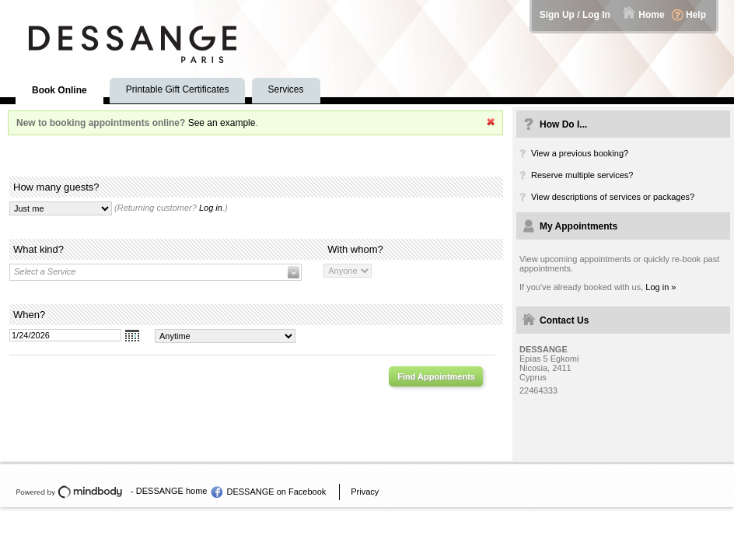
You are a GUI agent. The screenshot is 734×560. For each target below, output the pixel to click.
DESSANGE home (172, 491)
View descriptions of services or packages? (613, 197)
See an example (222, 123)
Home (651, 15)
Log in (211, 208)
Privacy (365, 492)
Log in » (661, 287)
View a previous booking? (580, 153)
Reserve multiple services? (582, 175)
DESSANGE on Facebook (276, 492)
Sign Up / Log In (575, 15)
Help (696, 15)
